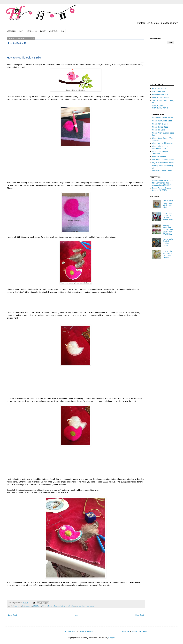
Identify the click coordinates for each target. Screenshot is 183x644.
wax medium (81, 606)
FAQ (62, 31)
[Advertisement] (76, 51)
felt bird (45, 606)
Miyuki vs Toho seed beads (163, 163)
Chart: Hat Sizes (159, 130)
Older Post (140, 615)
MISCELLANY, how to (161, 98)
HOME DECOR (32, 31)
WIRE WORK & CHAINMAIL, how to (160, 107)
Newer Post (12, 615)
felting (63, 606)
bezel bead (17, 606)
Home (76, 615)
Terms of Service (86, 631)
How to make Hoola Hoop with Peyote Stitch (168, 204)
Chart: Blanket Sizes (160, 124)
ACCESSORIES (11, 31)
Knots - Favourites (159, 157)
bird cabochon (27, 606)
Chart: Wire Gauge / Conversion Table (160, 147)
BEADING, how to (159, 89)
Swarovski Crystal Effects (162, 171)
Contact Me (137, 631)
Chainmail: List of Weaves (163, 118)
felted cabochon (54, 606)
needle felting (70, 606)
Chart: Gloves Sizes (160, 127)
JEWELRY (43, 31)
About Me (125, 631)
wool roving (90, 606)
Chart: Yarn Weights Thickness (160, 153)
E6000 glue (37, 606)
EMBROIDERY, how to (161, 94)
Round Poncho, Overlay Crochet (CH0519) (162, 189)
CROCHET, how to (160, 92)
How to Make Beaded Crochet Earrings (168, 242)
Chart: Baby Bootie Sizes (162, 121)
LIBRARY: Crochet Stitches (163, 160)
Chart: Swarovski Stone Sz (163, 143)
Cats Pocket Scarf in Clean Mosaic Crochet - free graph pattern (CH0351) (163, 183)
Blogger (111, 638)
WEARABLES (53, 31)
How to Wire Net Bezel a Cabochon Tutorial (167, 254)
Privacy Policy (71, 631)
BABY (21, 31)
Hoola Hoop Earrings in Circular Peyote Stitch (168, 216)
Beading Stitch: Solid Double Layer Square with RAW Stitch (168, 230)
